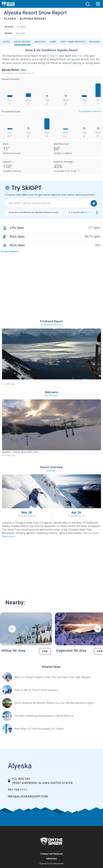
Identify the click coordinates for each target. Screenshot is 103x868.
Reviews (95, 42)
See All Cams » (52, 396)
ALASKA (10, 19)
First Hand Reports (73, 42)
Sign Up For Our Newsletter (52, 864)
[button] (88, 4)
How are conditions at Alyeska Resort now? (34, 212)
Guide (7, 42)
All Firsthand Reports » (52, 325)
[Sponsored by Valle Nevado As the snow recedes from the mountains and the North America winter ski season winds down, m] (53, 677)
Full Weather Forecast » (90, 111)
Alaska (21, 27)
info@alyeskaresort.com (28, 797)
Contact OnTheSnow (52, 854)
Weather (40, 42)
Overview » (51, 471)
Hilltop (21, 33)
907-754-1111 (18, 790)
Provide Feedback (10, 252)
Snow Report (22, 42)
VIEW (45, 651)
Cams (53, 42)
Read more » (9, 537)
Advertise (51, 859)
